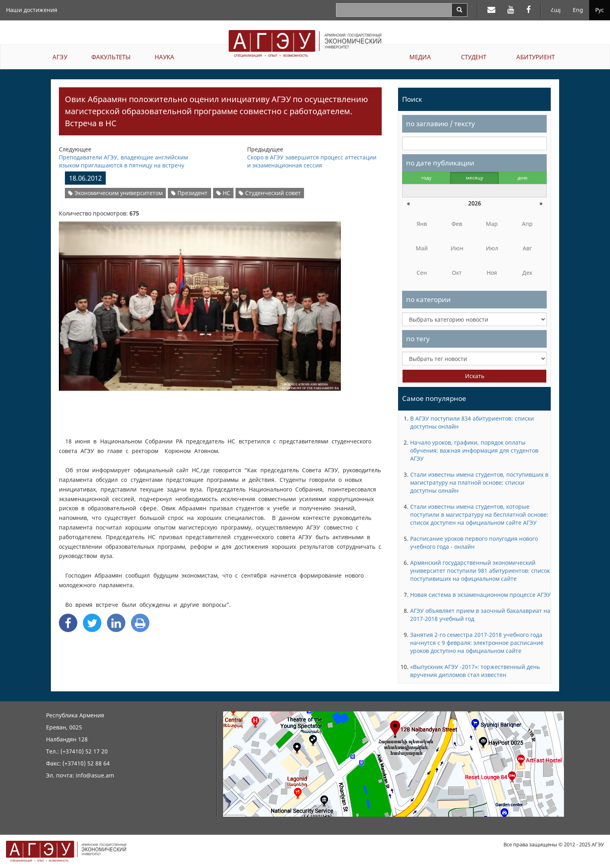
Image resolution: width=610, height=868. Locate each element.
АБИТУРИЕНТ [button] (536, 57)
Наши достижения (32, 10)
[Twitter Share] (92, 623)
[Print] (140, 623)
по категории (428, 299)
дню (522, 178)
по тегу (418, 339)
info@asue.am (95, 775)
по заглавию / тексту (441, 124)
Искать (475, 376)
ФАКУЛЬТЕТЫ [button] (111, 57)
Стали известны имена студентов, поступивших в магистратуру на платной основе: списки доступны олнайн (479, 482)
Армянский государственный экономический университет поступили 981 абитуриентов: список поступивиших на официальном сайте (480, 571)
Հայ (556, 10)
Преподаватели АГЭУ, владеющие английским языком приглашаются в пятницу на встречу (123, 161)
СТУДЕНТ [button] (474, 57)
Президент (189, 193)
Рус (600, 10)
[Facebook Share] (68, 623)
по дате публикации (440, 163)
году (426, 178)
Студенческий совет (270, 193)
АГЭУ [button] (60, 57)
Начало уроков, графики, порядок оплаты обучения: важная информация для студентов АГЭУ (474, 450)
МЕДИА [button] (420, 57)
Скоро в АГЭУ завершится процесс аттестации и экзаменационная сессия (312, 161)
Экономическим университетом (115, 193)
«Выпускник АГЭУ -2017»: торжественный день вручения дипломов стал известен (475, 671)
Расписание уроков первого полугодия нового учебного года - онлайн (474, 543)
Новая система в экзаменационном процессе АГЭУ (480, 595)
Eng (578, 10)
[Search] (459, 10)
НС (223, 193)
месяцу (474, 178)
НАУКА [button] (164, 57)
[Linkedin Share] (116, 623)
